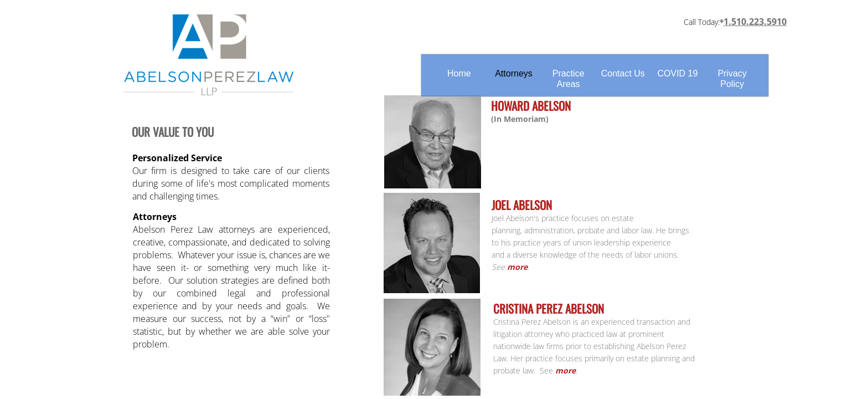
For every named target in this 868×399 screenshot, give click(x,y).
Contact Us (623, 73)
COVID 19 (677, 73)
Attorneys (514, 73)
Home (459, 73)
